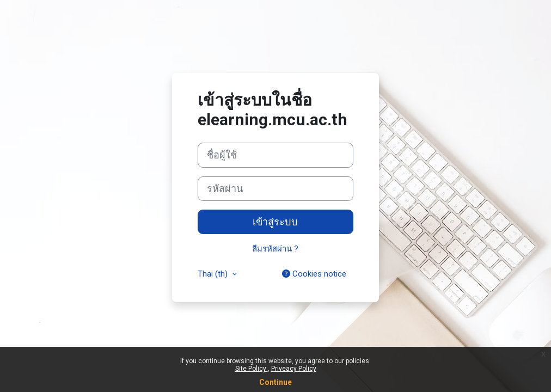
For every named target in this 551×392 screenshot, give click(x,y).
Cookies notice (314, 274)
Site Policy (252, 369)
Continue (275, 382)
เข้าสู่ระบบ (275, 222)
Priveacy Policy (294, 369)
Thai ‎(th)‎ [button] (214, 274)
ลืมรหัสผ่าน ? (275, 249)
